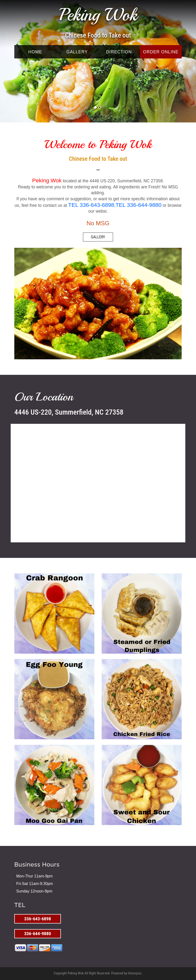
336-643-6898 (37, 919)
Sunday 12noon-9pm (34, 891)
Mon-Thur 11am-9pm (34, 876)
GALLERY (77, 52)
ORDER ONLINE (161, 52)
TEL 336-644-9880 (139, 205)
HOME (35, 52)
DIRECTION (119, 52)
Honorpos (135, 973)
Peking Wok (98, 15)
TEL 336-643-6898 (91, 205)
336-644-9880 (37, 934)
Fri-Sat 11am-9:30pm (35, 884)
